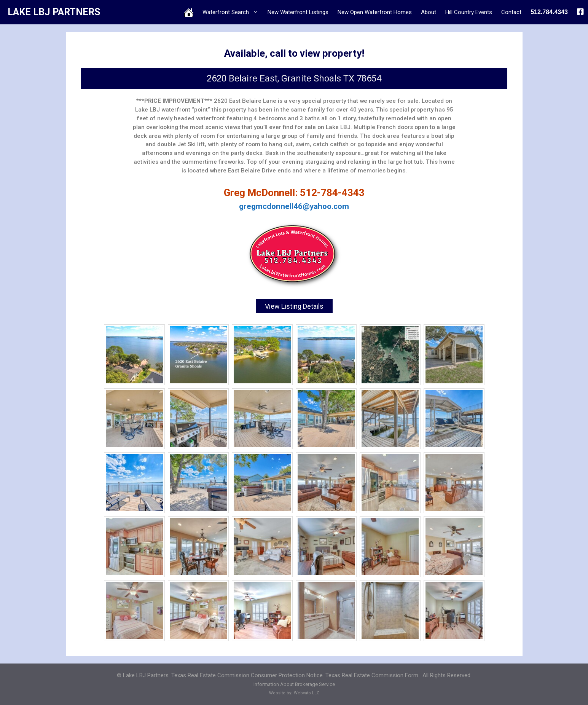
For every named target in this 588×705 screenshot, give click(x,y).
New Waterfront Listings (298, 12)
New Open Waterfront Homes (375, 12)
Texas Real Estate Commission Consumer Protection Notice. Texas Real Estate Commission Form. (295, 675)
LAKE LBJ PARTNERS (54, 12)
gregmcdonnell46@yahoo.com (294, 206)
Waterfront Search (233, 12)
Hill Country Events (469, 12)
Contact (511, 12)
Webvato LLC (307, 693)
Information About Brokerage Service (294, 684)
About (429, 12)
